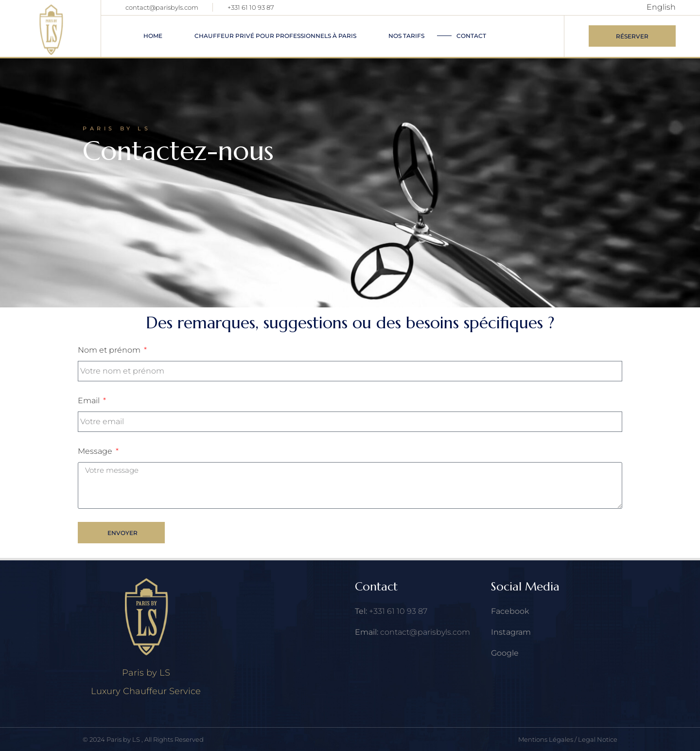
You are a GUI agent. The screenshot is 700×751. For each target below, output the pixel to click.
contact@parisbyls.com (162, 7)
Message (96, 451)
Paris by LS (124, 739)
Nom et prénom (110, 350)
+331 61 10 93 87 (251, 7)
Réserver (632, 36)
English (661, 7)
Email (90, 401)
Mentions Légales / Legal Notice (568, 739)
